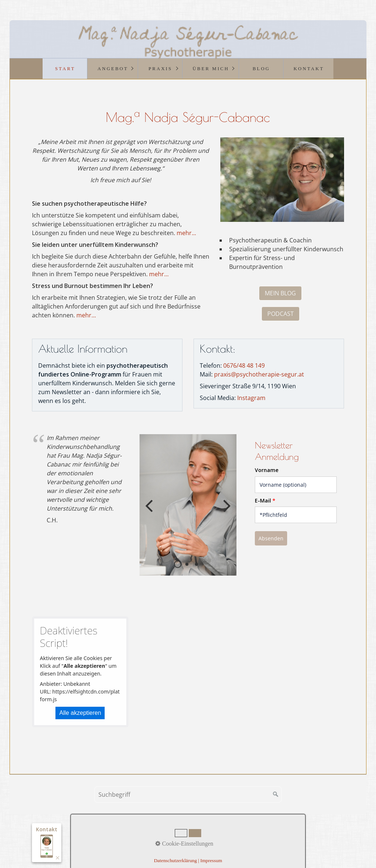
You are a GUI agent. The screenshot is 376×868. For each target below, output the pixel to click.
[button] (280, 293)
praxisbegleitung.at (256, 846)
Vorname (267, 470)
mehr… (159, 274)
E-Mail (265, 500)
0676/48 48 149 (244, 365)
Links (246, 836)
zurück (151, 511)
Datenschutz (220, 836)
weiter (225, 511)
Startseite (134, 836)
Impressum (187, 836)
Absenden (271, 538)
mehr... (186, 233)
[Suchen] (276, 795)
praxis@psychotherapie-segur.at (259, 374)
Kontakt (160, 836)
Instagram (251, 398)
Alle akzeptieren (80, 713)
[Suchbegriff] (188, 795)
